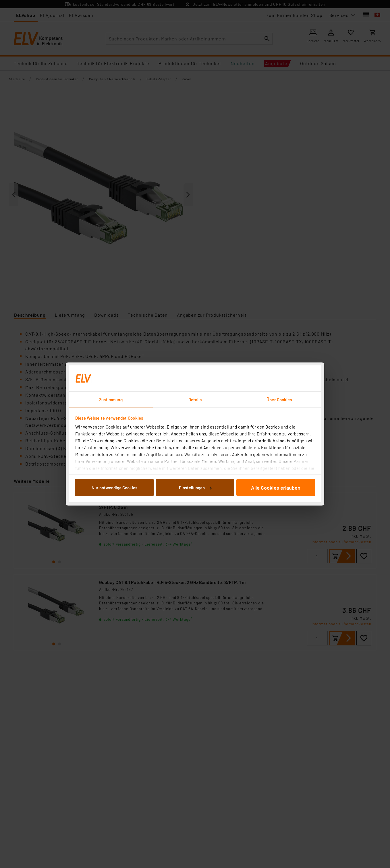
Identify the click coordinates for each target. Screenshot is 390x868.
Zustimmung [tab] (111, 400)
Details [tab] (195, 400)
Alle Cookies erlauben (276, 487)
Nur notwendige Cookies (114, 487)
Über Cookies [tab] (279, 400)
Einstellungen (195, 487)
